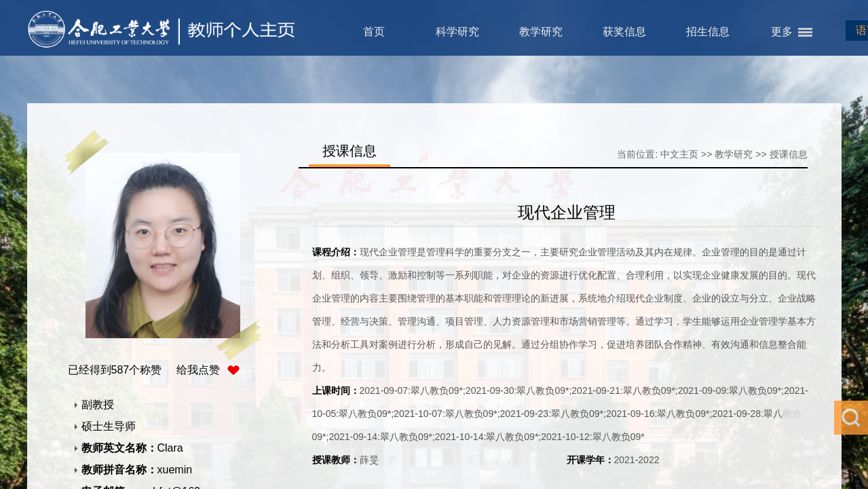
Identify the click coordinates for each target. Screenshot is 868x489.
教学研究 (541, 32)
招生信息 (708, 32)
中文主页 (679, 154)
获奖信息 (624, 32)
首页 (374, 32)
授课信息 (789, 154)
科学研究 (457, 32)
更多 (782, 32)
